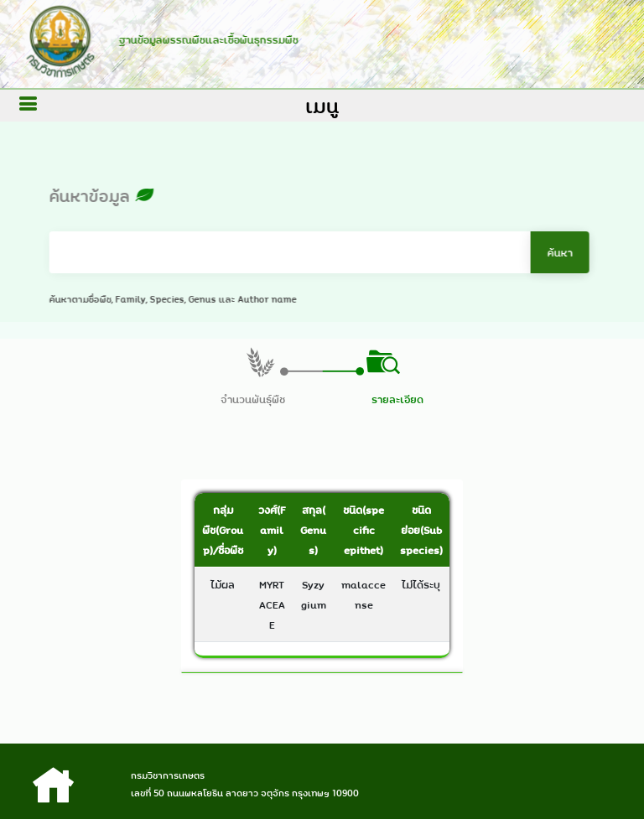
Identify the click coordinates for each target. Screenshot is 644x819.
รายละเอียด (397, 399)
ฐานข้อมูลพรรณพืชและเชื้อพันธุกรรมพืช (205, 39)
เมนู (322, 106)
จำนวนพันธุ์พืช (253, 399)
